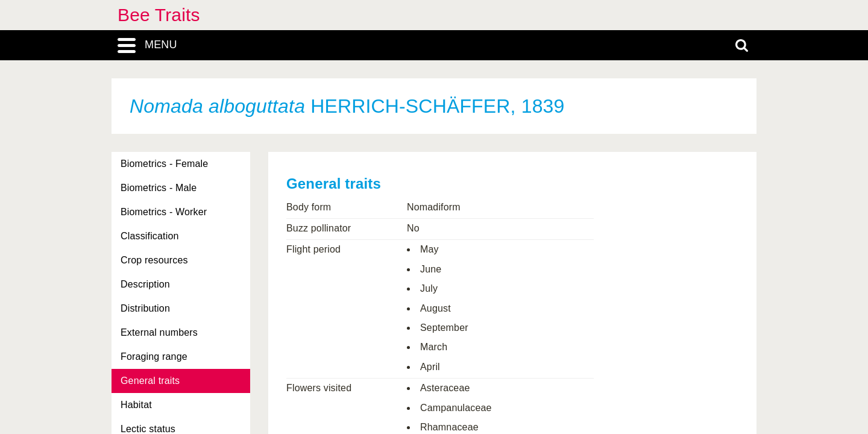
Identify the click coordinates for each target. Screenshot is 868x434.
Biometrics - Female (164, 164)
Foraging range (154, 357)
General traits (150, 381)
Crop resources (154, 260)
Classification (150, 236)
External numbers (159, 332)
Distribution (145, 308)
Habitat (136, 405)
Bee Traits (159, 15)
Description (145, 284)
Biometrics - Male (159, 188)
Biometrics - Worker (164, 212)
